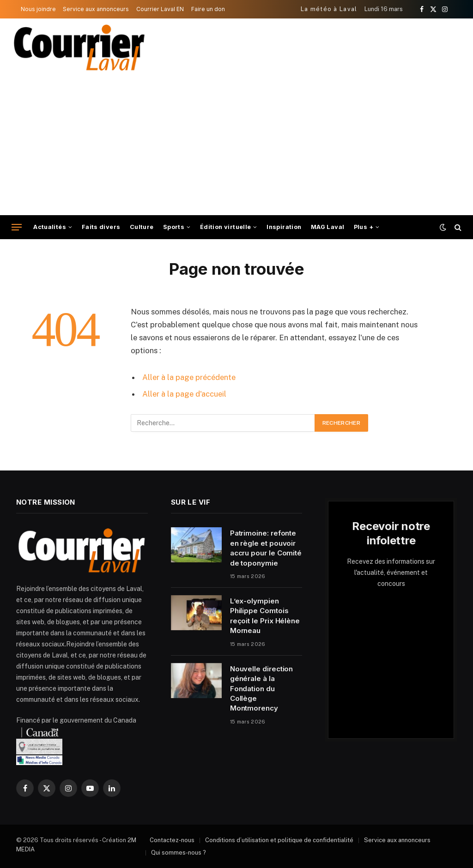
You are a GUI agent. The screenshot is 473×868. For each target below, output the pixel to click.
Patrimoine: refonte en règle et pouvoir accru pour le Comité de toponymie (266, 548)
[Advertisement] (236, 146)
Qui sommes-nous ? (179, 853)
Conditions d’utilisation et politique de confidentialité (279, 840)
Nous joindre (38, 9)
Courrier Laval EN (160, 9)
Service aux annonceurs (96, 9)
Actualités (50, 227)
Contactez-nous (172, 840)
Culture (142, 227)
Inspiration (284, 227)
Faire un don (208, 9)
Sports (174, 227)
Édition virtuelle (226, 227)
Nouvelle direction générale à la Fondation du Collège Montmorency (262, 689)
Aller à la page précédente (189, 377)
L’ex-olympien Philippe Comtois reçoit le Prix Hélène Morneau (265, 616)
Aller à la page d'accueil (184, 394)
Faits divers (101, 227)
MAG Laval (327, 227)
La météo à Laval (329, 9)
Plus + (364, 227)
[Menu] (17, 227)
